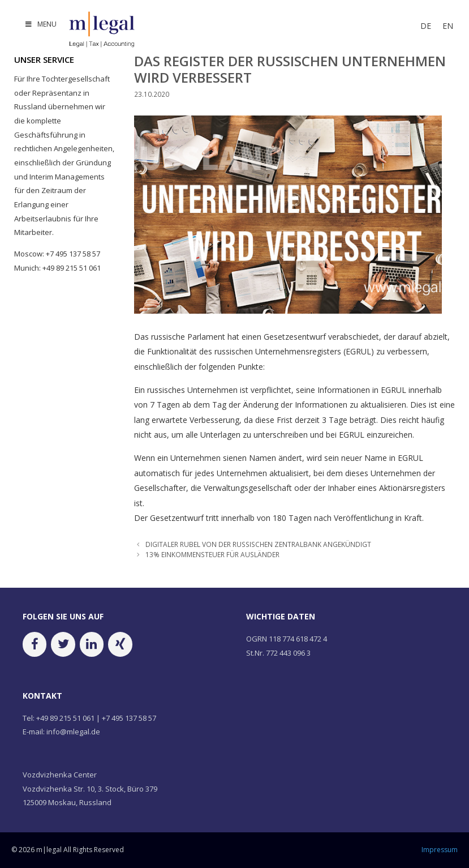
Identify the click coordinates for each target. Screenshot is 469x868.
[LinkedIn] (92, 644)
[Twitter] (63, 644)
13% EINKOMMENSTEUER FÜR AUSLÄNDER (212, 554)
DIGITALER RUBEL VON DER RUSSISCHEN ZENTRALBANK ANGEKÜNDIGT (258, 544)
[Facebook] (35, 644)
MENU (40, 24)
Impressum (440, 850)
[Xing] (120, 644)
